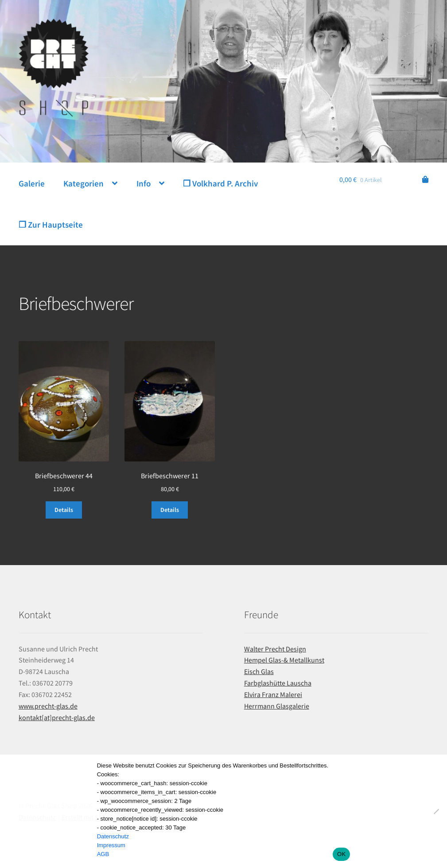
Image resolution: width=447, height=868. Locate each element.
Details (64, 510)
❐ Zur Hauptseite (51, 225)
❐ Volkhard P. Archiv (220, 183)
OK (341, 854)
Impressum (111, 845)
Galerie (32, 183)
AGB (103, 854)
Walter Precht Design (275, 649)
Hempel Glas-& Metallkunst (284, 660)
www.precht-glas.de (48, 706)
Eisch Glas (259, 671)
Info (144, 183)
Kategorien (84, 183)
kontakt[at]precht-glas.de (57, 717)
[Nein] (436, 811)
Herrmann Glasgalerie (277, 706)
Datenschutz (113, 836)
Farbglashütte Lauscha (278, 683)
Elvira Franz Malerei (273, 694)
